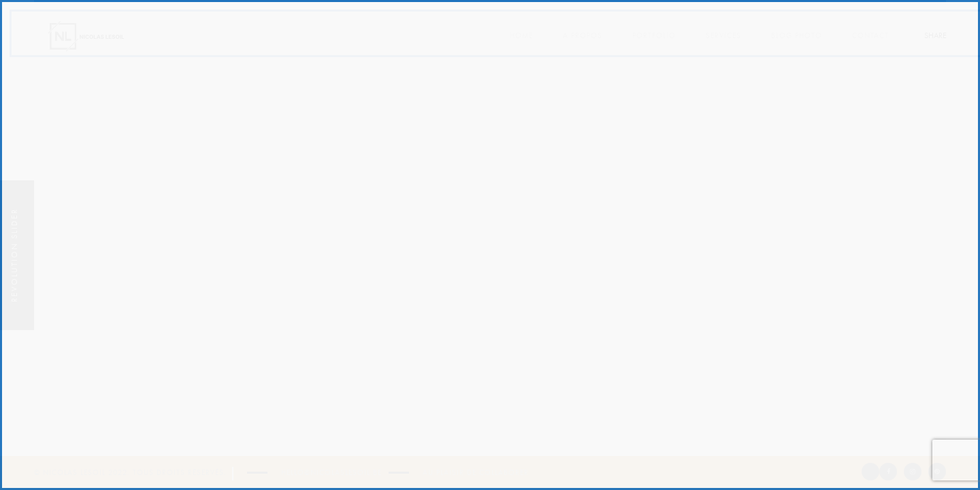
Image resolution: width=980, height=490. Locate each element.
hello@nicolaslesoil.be (331, 473)
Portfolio (654, 36)
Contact (870, 36)
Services (723, 36)
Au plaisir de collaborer (476, 473)
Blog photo (797, 36)
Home (521, 36)
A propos (583, 36)
